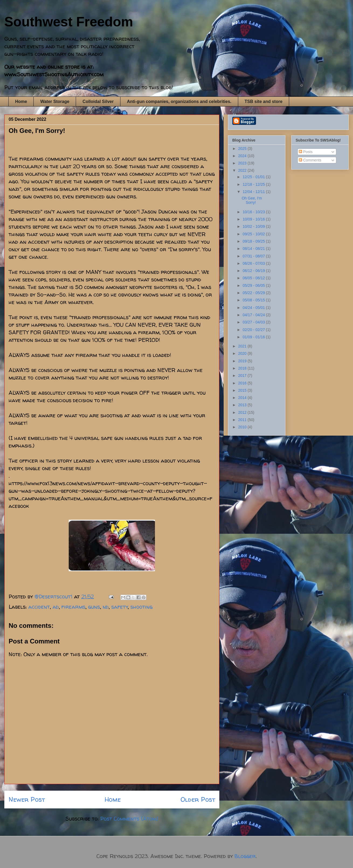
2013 (243, 405)
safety (120, 607)
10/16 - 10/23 (254, 212)
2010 (243, 427)
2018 (243, 368)
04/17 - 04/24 (254, 315)
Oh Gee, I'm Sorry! (252, 200)
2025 (243, 149)
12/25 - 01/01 (254, 177)
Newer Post (27, 799)
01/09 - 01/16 (254, 337)
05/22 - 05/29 (254, 293)
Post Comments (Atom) (129, 819)
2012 (243, 412)
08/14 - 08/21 (254, 249)
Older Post (198, 799)
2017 (243, 376)
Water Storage (55, 101)
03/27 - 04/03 (254, 322)
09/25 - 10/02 (254, 234)
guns (94, 607)
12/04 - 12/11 (254, 192)
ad (56, 607)
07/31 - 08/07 (254, 256)
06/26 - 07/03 (254, 263)
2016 (243, 383)
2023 (243, 163)
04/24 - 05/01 (254, 308)
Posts (306, 152)
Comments (310, 160)
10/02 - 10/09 (254, 226)
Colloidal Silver (98, 101)
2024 (243, 156)
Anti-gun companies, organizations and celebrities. (179, 101)
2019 (243, 361)
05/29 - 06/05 (254, 285)
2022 (243, 170)
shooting (141, 607)
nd (106, 607)
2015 (243, 390)
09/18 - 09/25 (254, 241)
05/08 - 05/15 (254, 300)
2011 (243, 420)
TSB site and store (264, 101)
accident (39, 607)
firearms (73, 607)
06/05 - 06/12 (254, 278)
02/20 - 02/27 (254, 330)
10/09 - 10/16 (254, 219)
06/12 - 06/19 (254, 271)
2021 (243, 346)
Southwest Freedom (69, 22)
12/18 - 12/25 (254, 184)
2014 (243, 398)
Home (21, 101)
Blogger (245, 856)
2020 (243, 353)
